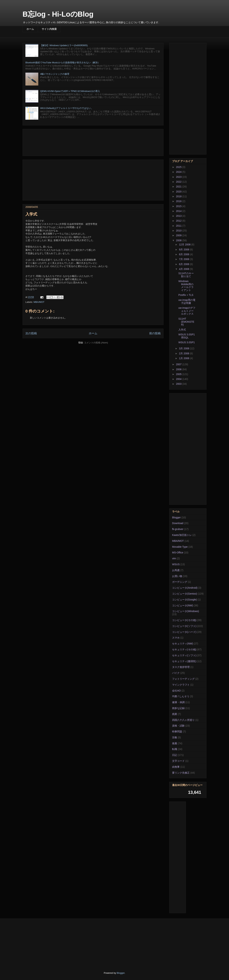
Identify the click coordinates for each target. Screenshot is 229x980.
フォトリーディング (183, 679)
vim (174, 558)
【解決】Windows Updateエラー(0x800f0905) (64, 45)
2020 (179, 192)
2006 (179, 369)
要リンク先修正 (181, 773)
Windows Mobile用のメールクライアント (186, 286)
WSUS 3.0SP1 (187, 342)
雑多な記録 (178, 708)
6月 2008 (184, 264)
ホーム (30, 29)
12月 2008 (185, 245)
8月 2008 (184, 254)
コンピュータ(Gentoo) (185, 594)
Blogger (176, 517)
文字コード (178, 761)
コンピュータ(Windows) (186, 611)
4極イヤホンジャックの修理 (55, 74)
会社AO (176, 691)
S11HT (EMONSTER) (186, 322)
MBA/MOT (39, 302)
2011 (179, 226)
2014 (179, 211)
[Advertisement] (93, 142)
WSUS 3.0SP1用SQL (187, 336)
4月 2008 (184, 269)
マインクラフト (181, 685)
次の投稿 (31, 333)
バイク (176, 673)
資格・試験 (178, 726)
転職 (175, 749)
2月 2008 (184, 353)
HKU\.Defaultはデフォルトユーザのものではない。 (67, 108)
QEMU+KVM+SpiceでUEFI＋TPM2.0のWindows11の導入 (70, 91)
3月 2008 (184, 348)
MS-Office (178, 553)
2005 (179, 374)
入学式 (182, 330)
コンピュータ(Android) (185, 588)
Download (178, 523)
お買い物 (177, 576)
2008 (179, 240)
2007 (179, 364)
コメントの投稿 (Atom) (96, 343)
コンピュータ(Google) (184, 600)
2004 (179, 379)
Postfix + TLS (186, 295)
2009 (179, 235)
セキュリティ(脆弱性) (184, 661)
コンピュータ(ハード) (184, 632)
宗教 (175, 737)
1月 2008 (184, 358)
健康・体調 (178, 702)
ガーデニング (180, 582)
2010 (179, 231)
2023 (179, 177)
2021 (179, 187)
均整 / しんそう (181, 696)
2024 (179, 172)
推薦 (175, 743)
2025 (179, 167)
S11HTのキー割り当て (186, 275)
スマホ (176, 638)
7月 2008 (184, 259)
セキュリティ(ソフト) (184, 655)
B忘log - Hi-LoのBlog (58, 14)
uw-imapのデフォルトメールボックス (187, 311)
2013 (179, 216)
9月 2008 (184, 250)
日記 (175, 755)
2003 (179, 384)
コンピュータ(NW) (183, 605)
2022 (179, 182)
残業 (175, 714)
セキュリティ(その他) (184, 649)
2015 (179, 206)
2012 (179, 221)
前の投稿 (155, 333)
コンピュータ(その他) (184, 620)
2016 (179, 201)
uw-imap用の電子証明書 (187, 301)
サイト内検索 (49, 29)
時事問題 (177, 732)
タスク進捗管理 (181, 667)
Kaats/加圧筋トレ (182, 535)
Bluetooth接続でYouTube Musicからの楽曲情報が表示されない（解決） (63, 63)
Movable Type (180, 547)
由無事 (176, 767)
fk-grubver (178, 529)
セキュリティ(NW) (183, 644)
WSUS (176, 564)
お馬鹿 (176, 570)
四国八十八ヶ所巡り (183, 720)
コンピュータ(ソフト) (184, 626)
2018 (179, 196)
